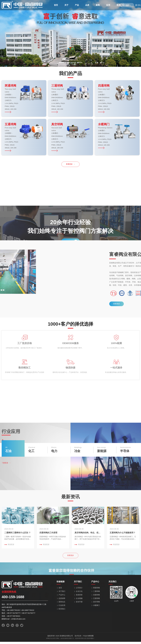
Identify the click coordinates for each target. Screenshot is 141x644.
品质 (87, 5)
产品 (77, 5)
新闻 (98, 5)
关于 (66, 5)
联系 (119, 5)
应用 (108, 5)
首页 (56, 5)
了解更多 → (6, 611)
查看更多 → (71, 164)
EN (138, 5)
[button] (62, 62)
